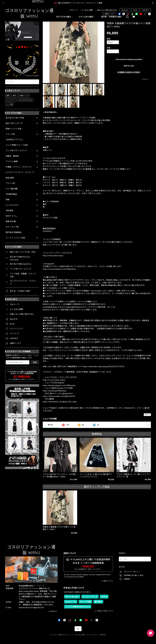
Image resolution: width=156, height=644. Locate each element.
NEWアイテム (11, 216)
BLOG (135, 10)
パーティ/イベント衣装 (15, 238)
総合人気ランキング (14, 123)
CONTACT (145, 10)
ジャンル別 (10, 134)
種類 (109, 39)
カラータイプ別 (12, 227)
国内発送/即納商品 (14, 232)
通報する (147, 415)
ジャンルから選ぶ (87, 17)
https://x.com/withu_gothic (54, 380)
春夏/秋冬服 (11, 222)
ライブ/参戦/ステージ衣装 (17, 145)
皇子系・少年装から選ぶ (111, 17)
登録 (35, 362)
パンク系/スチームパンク (16, 151)
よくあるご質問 (87, 10)
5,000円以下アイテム (14, 140)
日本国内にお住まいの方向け (129, 72)
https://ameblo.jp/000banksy (55, 391)
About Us (125, 10)
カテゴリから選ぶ (65, 17)
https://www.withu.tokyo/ (53, 256)
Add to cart (129, 66)
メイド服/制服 (12, 189)
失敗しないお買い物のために (107, 10)
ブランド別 (10, 183)
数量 (109, 48)
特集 (8, 200)
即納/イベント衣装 (14, 129)
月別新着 (9, 211)
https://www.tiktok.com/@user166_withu (60, 402)
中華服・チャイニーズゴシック (19, 167)
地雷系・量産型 (12, 156)
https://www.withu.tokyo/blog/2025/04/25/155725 (103, 367)
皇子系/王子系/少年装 (15, 118)
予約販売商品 (11, 194)
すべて (50, 425)
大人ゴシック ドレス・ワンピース (20, 172)
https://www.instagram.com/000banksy (59, 385)
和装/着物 (10, 178)
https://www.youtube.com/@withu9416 (59, 396)
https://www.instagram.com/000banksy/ (59, 269)
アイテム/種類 (12, 162)
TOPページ (74, 10)
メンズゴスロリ (12, 205)
